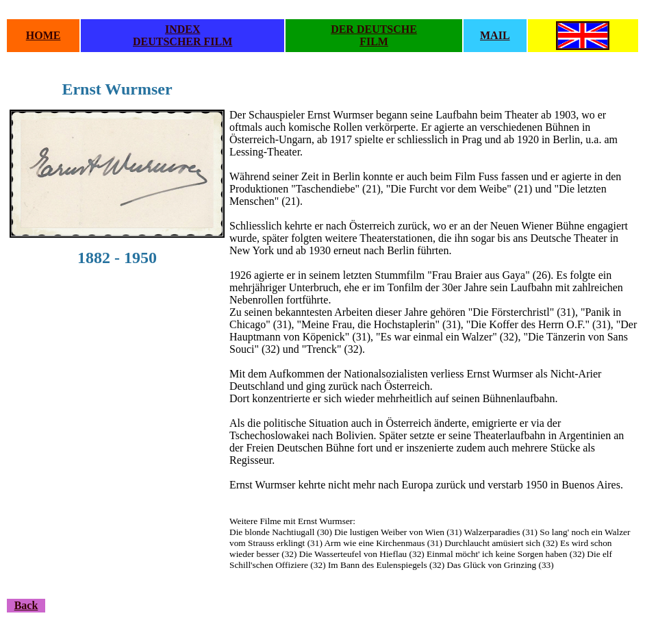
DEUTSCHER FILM (182, 41)
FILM (374, 41)
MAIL (495, 35)
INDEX (183, 29)
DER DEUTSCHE (374, 29)
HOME (43, 35)
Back (26, 605)
